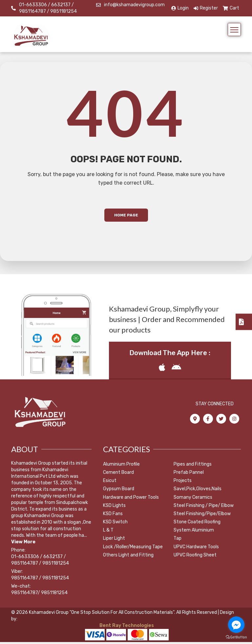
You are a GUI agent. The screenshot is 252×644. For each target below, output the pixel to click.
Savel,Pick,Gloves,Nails (198, 491)
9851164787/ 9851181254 (39, 595)
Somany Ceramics (193, 499)
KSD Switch (115, 524)
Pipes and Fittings (193, 466)
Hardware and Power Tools (131, 499)
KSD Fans (113, 516)
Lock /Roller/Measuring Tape (133, 549)
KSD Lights (114, 507)
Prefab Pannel (189, 474)
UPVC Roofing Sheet (195, 557)
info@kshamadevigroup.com (134, 5)
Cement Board (118, 474)
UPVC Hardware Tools (196, 549)
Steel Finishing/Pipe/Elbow (202, 516)
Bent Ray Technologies (126, 627)
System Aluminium (194, 532)
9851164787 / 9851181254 (40, 580)
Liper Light (114, 541)
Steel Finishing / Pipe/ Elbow (204, 507)
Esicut (110, 483)
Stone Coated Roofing (197, 524)
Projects (183, 483)
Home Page (126, 217)
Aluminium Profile (121, 466)
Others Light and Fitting (128, 557)
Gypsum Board (119, 491)
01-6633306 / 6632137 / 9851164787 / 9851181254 (48, 8)
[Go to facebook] (236, 625)
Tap (178, 541)
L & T (108, 532)
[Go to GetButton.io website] (236, 637)
